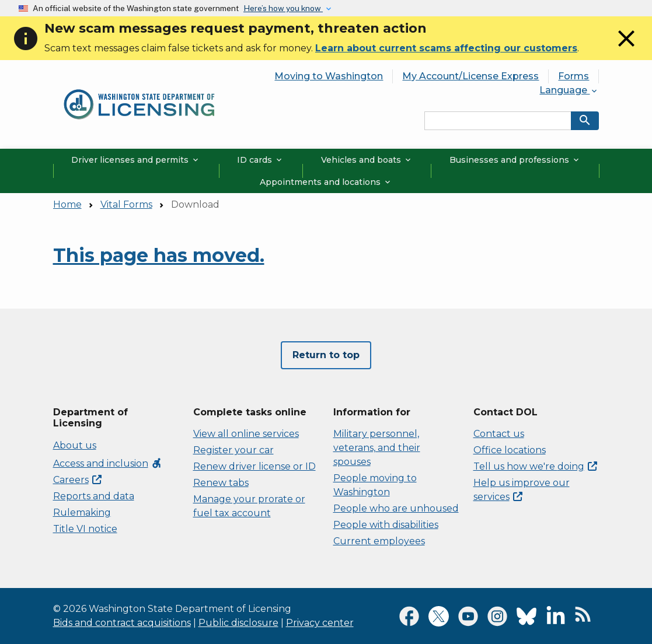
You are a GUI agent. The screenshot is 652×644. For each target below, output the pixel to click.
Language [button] (569, 90)
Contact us (499, 434)
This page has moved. (159, 255)
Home (67, 204)
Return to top (326, 355)
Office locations (510, 450)
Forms (573, 76)
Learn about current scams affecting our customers (446, 48)
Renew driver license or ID (254, 466)
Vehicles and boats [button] (367, 160)
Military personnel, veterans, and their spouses (377, 448)
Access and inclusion (108, 463)
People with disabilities (386, 525)
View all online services (246, 434)
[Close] (626, 49)
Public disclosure (238, 623)
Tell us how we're (535, 466)
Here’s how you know (283, 8)
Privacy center (320, 623)
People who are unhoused (396, 508)
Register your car (233, 450)
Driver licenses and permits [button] (136, 160)
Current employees (379, 541)
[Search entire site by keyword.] (498, 121)
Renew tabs (221, 483)
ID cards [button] (260, 160)
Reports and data (94, 496)
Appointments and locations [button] (326, 182)
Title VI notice (85, 529)
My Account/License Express (470, 76)
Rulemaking (82, 512)
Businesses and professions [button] (515, 160)
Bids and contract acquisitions (122, 623)
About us (75, 445)
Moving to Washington (329, 76)
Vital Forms (126, 204)
